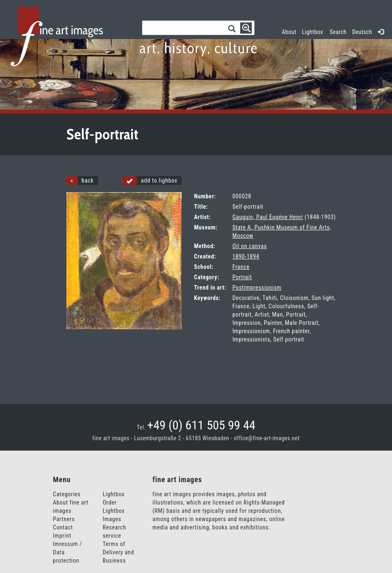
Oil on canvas (250, 246)
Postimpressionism (257, 288)
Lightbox (314, 31)
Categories (67, 494)
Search (338, 32)
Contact (63, 527)
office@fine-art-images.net (267, 438)
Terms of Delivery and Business (119, 552)
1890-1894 (246, 256)
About (289, 32)
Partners (64, 519)
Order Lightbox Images (114, 511)
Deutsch (362, 32)
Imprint (62, 536)
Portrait (242, 277)
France (241, 267)
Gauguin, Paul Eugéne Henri (268, 217)
